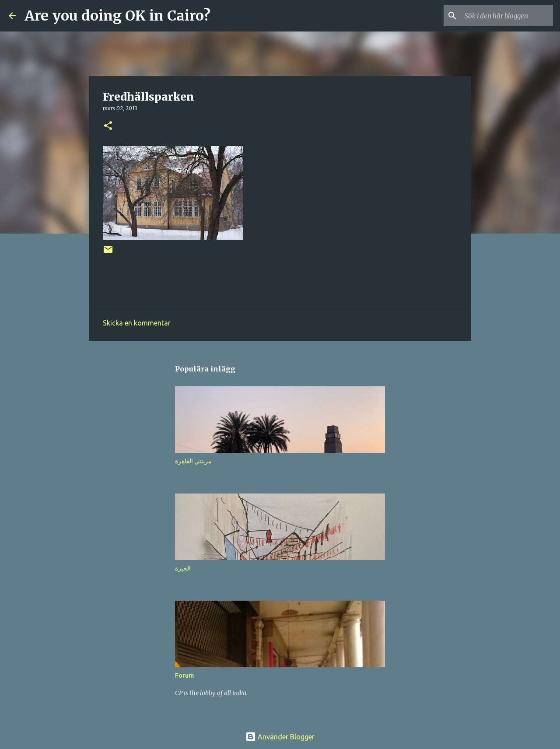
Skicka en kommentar (137, 323)
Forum (184, 675)
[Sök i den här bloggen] (507, 16)
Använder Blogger (280, 737)
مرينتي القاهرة (193, 461)
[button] (108, 126)
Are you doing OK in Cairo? (117, 16)
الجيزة (183, 568)
